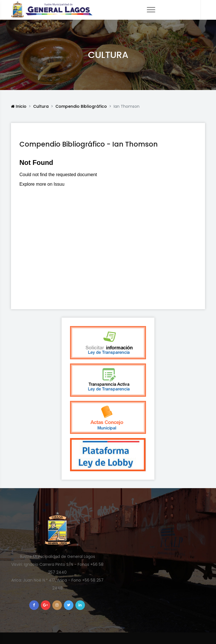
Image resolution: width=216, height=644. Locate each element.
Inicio (19, 106)
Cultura (41, 106)
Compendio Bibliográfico (81, 106)
